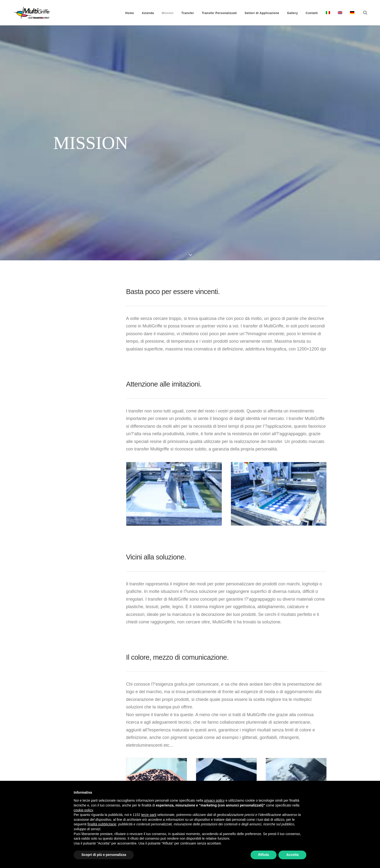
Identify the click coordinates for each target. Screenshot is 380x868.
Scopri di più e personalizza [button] (104, 855)
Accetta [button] (292, 855)
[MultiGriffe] (26, 13)
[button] (367, 13)
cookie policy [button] (83, 810)
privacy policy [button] (214, 800)
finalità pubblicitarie (102, 824)
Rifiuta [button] (264, 855)
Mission (168, 13)
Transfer (188, 13)
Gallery (292, 13)
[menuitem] (130, 13)
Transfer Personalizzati (219, 13)
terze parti (149, 815)
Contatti (312, 13)
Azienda (148, 13)
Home (130, 13)
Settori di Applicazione (262, 13)
